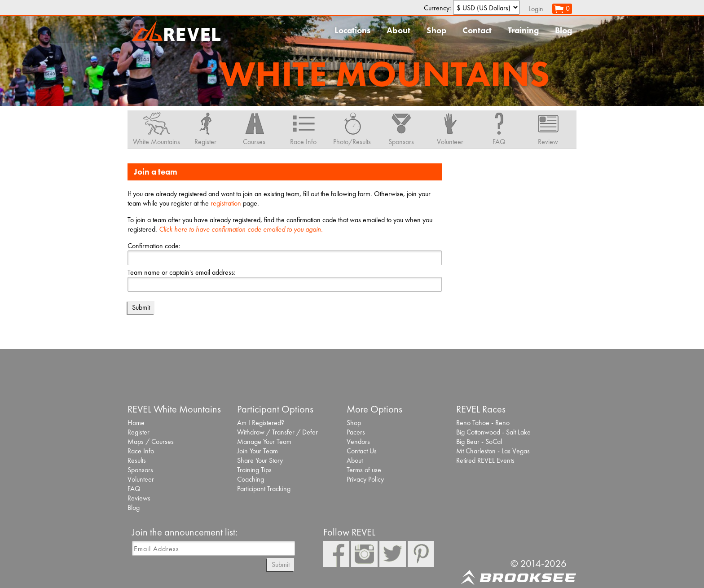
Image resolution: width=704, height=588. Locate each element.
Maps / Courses (151, 441)
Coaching (251, 479)
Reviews (139, 498)
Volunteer (141, 479)
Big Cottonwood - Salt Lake (493, 432)
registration (226, 203)
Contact (477, 30)
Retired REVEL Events (485, 460)
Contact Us (362, 451)
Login (536, 9)
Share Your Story (260, 460)
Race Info (141, 451)
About (398, 30)
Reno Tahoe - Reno (483, 423)
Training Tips (254, 470)
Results (137, 460)
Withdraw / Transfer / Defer (277, 432)
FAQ (134, 489)
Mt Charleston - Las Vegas (493, 451)
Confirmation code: (154, 246)
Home (136, 423)
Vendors (358, 441)
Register (139, 432)
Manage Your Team (264, 441)
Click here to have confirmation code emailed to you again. (241, 229)
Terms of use (364, 470)
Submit (281, 564)
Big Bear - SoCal (479, 441)
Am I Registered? (261, 423)
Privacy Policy (365, 479)
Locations (352, 30)
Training (523, 30)
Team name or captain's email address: (182, 272)
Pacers (356, 432)
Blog (563, 30)
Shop (436, 30)
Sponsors (140, 470)
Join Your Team (257, 451)
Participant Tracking (264, 489)
